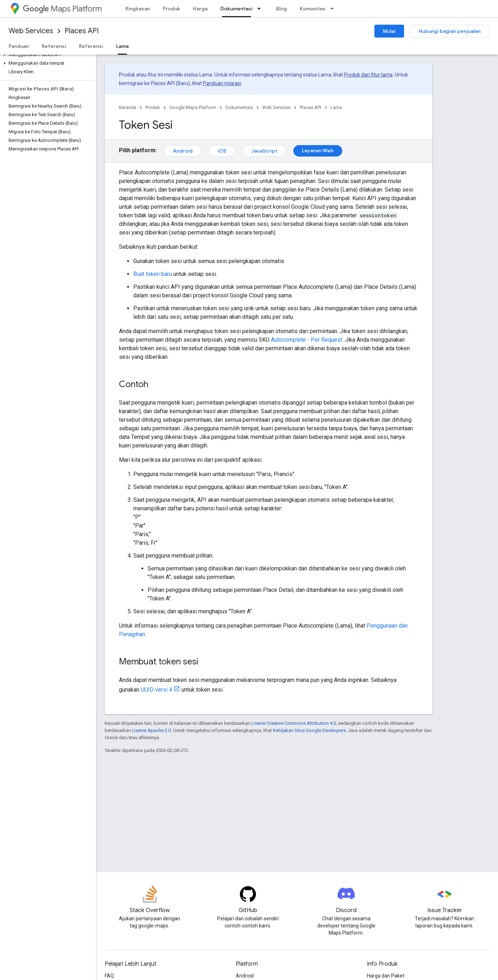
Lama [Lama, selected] (122, 46)
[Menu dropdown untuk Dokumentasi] (261, 9)
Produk (171, 9)
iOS (222, 151)
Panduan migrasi (222, 83)
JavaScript (264, 151)
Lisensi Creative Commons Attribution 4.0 (293, 723)
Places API (82, 31)
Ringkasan (138, 9)
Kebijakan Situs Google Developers (309, 730)
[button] (47, 55)
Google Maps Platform (193, 107)
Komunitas (313, 9)
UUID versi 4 (156, 690)
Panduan (19, 46)
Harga (200, 9)
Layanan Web (318, 150)
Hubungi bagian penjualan (450, 31)
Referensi (54, 46)
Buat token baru (153, 274)
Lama (336, 107)
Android (183, 151)
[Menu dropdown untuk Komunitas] (334, 9)
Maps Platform (62, 9)
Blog (282, 9)
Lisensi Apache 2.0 (151, 730)
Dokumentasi (239, 107)
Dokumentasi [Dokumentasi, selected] (236, 9)
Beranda (128, 107)
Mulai (389, 31)
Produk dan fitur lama (368, 75)
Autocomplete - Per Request (307, 340)
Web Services (31, 31)
